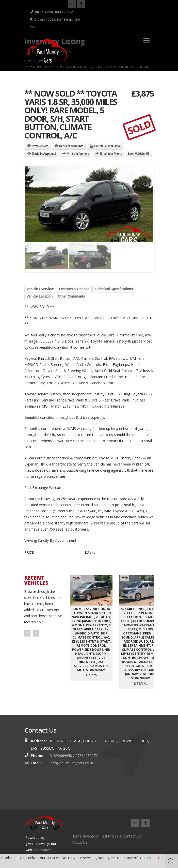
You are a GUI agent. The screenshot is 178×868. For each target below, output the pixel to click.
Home (76, 836)
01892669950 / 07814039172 (74, 756)
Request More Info (71, 146)
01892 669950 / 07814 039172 (120, 12)
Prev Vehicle (40, 146)
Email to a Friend (111, 154)
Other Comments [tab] (71, 296)
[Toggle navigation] (147, 40)
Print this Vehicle (78, 154)
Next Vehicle (136, 154)
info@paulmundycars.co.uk (72, 763)
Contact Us (132, 836)
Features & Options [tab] (74, 289)
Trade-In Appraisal (44, 154)
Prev (27, 633)
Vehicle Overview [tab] (40, 289)
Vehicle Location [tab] (40, 296)
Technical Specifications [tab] (114, 289)
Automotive (42, 850)
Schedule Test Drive (107, 146)
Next (36, 633)
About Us (80, 842)
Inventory (91, 836)
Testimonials (111, 836)
